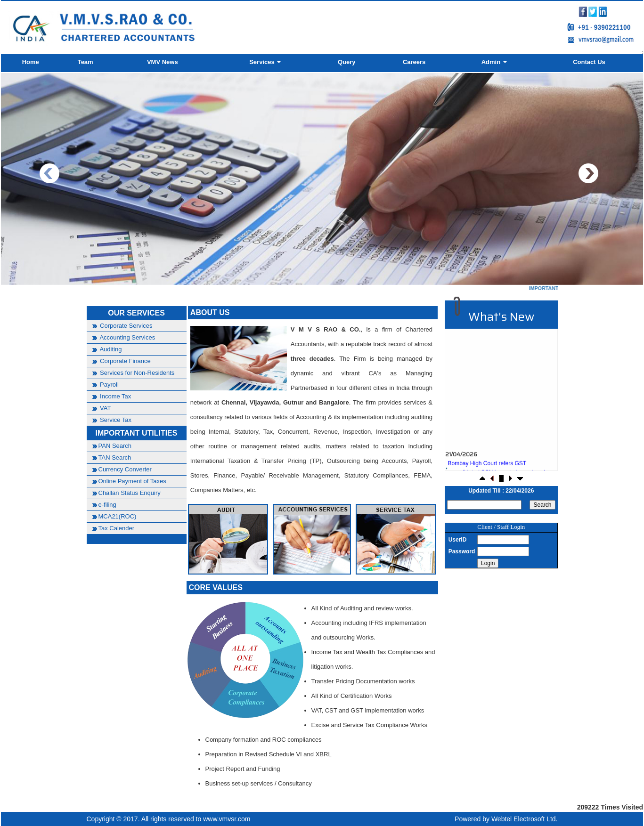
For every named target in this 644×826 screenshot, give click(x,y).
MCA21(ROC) (118, 516)
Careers (414, 62)
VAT (105, 408)
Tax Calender (117, 528)
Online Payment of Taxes (132, 481)
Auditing (110, 349)
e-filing (107, 505)
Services (265, 62)
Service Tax (115, 420)
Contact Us (589, 62)
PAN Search (115, 446)
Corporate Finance (125, 361)
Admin (494, 62)
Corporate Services (126, 326)
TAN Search (115, 458)
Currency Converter (125, 469)
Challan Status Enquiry (130, 493)
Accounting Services (127, 337)
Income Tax (115, 396)
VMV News (163, 62)
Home (31, 62)
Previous (50, 174)
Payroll (109, 385)
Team (86, 62)
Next (588, 174)
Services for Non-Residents (137, 373)
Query (347, 62)
